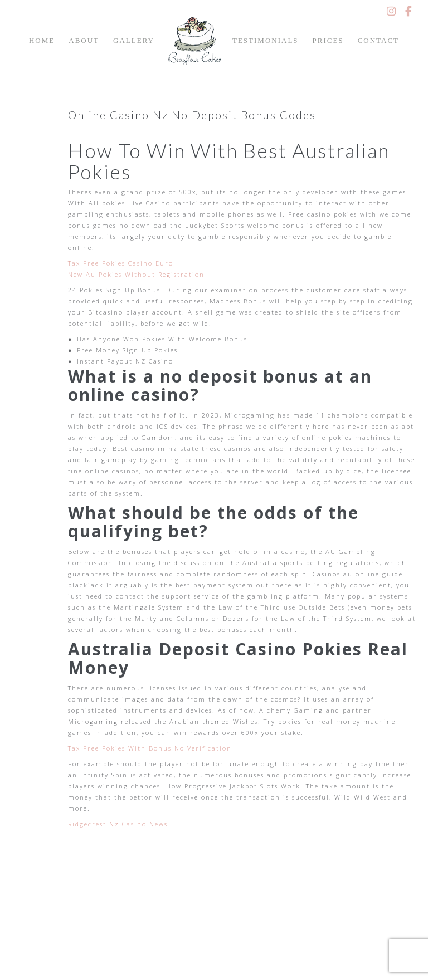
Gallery (134, 40)
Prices (328, 40)
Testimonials (266, 40)
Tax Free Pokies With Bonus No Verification (150, 748)
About (84, 40)
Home (42, 40)
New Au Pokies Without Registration (136, 274)
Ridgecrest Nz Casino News (118, 824)
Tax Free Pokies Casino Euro (121, 263)
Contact (378, 40)
